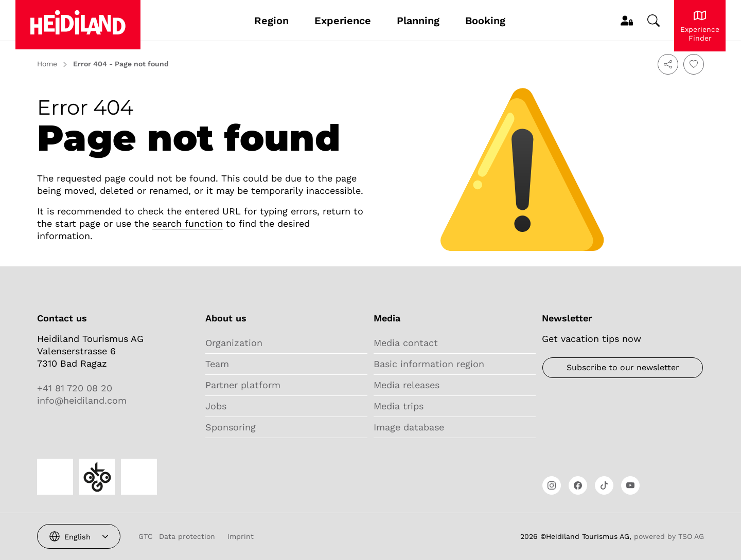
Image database (409, 427)
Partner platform (243, 385)
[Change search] (654, 21)
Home (47, 64)
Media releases (407, 385)
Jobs (216, 406)
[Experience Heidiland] (700, 26)
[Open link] (552, 485)
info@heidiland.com (82, 400)
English (77, 537)
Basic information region (429, 364)
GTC (146, 536)
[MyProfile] (627, 21)
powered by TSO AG (669, 536)
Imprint (241, 536)
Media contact (406, 343)
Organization (234, 343)
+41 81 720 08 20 (75, 388)
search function (188, 223)
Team (217, 364)
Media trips (399, 406)
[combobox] (79, 536)
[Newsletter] (623, 368)
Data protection (187, 536)
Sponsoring (231, 427)
